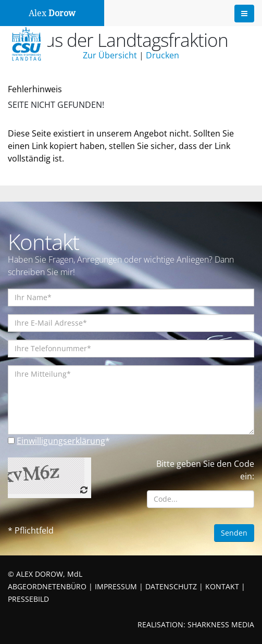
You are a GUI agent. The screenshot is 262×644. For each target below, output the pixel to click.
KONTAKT (222, 586)
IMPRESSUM (116, 586)
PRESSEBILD (28, 599)
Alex (52, 13)
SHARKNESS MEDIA (221, 624)
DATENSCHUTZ (171, 586)
